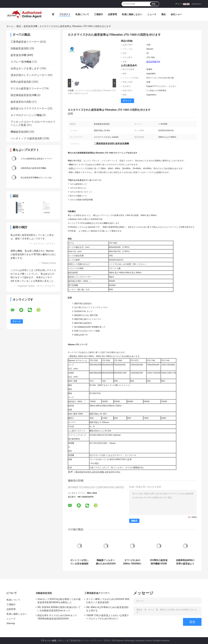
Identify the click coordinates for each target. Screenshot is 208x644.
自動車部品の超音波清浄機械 (33, 168)
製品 (19, 26)
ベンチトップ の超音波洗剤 (26, 138)
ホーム (10, 26)
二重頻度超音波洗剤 (82, 472)
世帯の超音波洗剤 (21, 82)
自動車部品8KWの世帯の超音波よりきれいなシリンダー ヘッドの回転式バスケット (185, 562)
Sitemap (11, 623)
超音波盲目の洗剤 (21, 102)
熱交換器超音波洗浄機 (24, 95)
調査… (155, 4)
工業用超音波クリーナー (25, 42)
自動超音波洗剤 (20, 48)
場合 (163, 14)
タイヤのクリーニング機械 (26, 115)
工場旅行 (98, 14)
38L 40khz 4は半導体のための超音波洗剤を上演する (107, 609)
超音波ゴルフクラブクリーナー (29, 108)
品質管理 (112, 14)
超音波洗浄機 (30, 26)
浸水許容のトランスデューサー (29, 75)
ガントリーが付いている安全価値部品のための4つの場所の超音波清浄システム (79, 562)
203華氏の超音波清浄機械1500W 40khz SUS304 (159, 562)
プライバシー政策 (48, 641)
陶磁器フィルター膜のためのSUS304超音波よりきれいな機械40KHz (106, 562)
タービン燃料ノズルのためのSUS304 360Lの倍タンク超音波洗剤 (108, 601)
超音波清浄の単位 (113, 472)
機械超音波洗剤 (20, 132)
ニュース (152, 14)
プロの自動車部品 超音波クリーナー (36, 159)
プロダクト (65, 14)
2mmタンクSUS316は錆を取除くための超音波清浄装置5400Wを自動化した (59, 601)
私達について (82, 14)
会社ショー (176, 14)
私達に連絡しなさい (132, 14)
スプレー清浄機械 (21, 62)
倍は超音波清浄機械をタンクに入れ (36, 178)
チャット (179, 4)
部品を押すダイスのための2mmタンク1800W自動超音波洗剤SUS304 (57, 617)
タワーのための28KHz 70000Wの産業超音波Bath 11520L (132, 562)
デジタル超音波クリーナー (26, 88)
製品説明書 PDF (153, 62)
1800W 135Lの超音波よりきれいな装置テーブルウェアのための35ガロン (107, 617)
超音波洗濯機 (98, 472)
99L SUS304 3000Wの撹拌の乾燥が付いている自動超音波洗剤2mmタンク (59, 609)
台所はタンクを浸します (25, 68)
